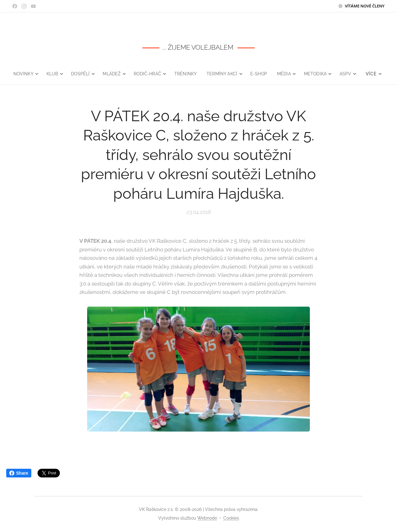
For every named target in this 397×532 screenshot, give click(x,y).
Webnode (207, 518)
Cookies (231, 518)
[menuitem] (34, 74)
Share (19, 473)
